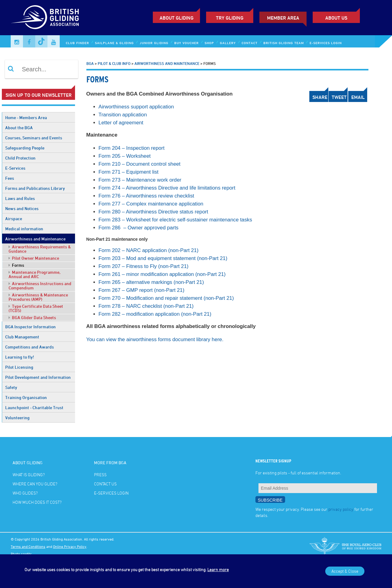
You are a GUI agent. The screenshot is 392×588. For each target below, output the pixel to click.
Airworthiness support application (136, 107)
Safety (11, 387)
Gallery (228, 43)
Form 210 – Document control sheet (140, 164)
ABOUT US (336, 18)
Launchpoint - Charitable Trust (34, 407)
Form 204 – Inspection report (132, 148)
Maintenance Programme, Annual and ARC (34, 274)
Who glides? (25, 493)
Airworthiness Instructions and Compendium (40, 286)
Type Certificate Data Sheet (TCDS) (36, 308)
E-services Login (326, 43)
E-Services (15, 168)
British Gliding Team (284, 43)
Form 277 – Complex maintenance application (151, 204)
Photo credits (21, 554)
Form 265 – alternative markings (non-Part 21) (151, 282)
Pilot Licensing (19, 367)
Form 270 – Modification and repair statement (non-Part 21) (166, 298)
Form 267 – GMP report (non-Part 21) (141, 290)
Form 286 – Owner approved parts (139, 228)
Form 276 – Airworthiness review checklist (146, 196)
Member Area (283, 18)
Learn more (218, 569)
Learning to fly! (20, 357)
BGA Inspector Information (30, 327)
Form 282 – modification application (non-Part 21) (155, 314)
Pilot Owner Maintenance (34, 258)
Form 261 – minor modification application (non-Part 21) (162, 274)
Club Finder (77, 43)
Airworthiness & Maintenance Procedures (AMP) (38, 297)
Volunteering (17, 418)
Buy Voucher (187, 43)
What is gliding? (29, 475)
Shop (209, 43)
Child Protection (20, 158)
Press (100, 475)
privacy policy (341, 509)
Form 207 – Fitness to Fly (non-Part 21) (144, 266)
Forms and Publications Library (35, 188)
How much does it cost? (37, 502)
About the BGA (19, 128)
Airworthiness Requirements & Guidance (40, 249)
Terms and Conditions (28, 546)
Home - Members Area (26, 117)
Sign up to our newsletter (39, 95)
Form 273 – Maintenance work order (140, 180)
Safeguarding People (25, 148)
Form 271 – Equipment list (129, 172)
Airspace (14, 219)
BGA (90, 63)
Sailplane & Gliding (114, 43)
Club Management (22, 337)
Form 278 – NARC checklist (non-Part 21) (146, 306)
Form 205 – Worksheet (125, 156)
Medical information (24, 229)
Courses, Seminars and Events (34, 138)
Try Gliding (230, 18)
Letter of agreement (122, 123)
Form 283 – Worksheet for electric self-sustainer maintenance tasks (175, 220)
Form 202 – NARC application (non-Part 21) (149, 250)
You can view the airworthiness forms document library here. (155, 339)
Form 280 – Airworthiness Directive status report (153, 212)
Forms (16, 265)
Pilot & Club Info (114, 63)
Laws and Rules (20, 198)
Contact (250, 43)
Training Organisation (26, 397)
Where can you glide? (35, 484)
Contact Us (105, 484)
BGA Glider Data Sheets (32, 317)
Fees (10, 178)
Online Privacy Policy (70, 546)
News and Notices (22, 208)
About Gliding (177, 18)
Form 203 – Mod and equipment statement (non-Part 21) (163, 258)
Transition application (123, 115)
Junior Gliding (154, 43)
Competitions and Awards (30, 347)
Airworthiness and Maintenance (35, 239)
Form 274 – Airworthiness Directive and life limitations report (167, 188)
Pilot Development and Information (38, 377)
